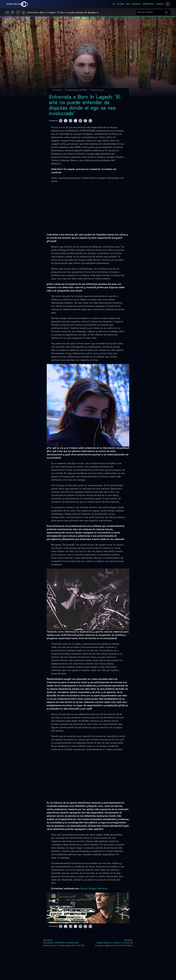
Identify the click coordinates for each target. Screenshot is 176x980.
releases (136, 4)
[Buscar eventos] (151, 12)
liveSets (160, 4)
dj (113, 4)
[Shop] (18, 12)
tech (128, 4)
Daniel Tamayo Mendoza (94, 889)
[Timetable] (24, 12)
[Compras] (13, 12)
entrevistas (148, 4)
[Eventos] (7, 12)
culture (120, 4)
